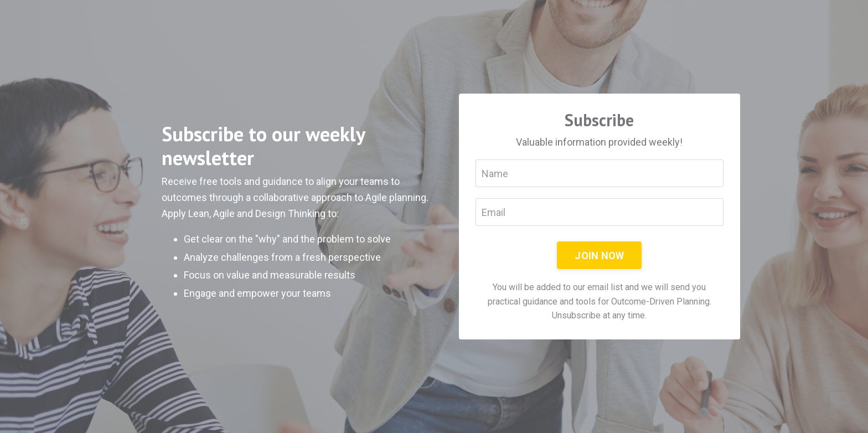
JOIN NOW (599, 256)
